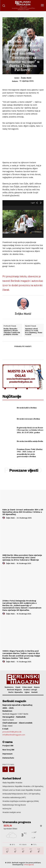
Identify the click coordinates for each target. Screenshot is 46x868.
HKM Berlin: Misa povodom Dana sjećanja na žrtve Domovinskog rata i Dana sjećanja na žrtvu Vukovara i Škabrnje (22, 557)
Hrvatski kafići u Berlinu (27, 408)
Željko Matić (26, 78)
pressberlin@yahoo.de (12, 732)
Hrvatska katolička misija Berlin (30, 441)
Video (17, 36)
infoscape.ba (29, 865)
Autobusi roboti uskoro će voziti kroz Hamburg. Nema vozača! (34, 332)
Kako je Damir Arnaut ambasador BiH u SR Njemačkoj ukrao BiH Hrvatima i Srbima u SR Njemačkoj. (23, 512)
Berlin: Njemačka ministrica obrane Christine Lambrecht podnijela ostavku (12, 332)
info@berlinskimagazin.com (14, 735)
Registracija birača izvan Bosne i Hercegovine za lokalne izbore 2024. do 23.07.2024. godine (30, 430)
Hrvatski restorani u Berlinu (28, 419)
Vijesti (28, 36)
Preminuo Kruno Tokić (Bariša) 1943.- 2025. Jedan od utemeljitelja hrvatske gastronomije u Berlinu (30, 453)
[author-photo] (4, 518)
